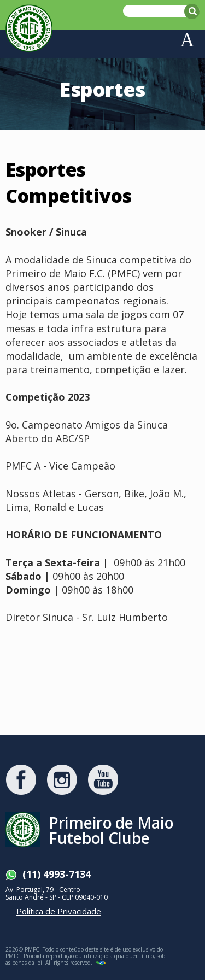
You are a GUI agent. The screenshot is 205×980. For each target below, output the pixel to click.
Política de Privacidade (59, 911)
